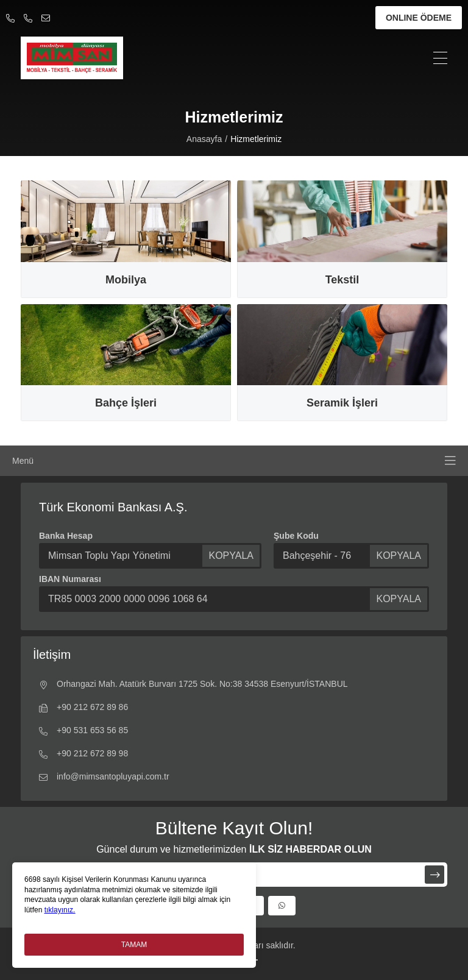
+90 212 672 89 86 (83, 708)
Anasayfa (204, 139)
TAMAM (134, 945)
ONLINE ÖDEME (419, 18)
